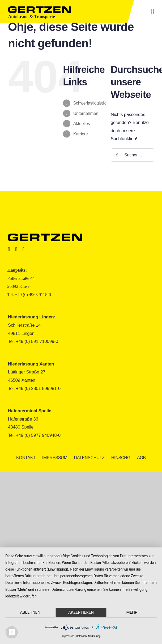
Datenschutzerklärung (88, 636)
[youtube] (23, 249)
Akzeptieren (81, 612)
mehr (132, 612)
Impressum (68, 636)
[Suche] (117, 155)
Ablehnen (30, 612)
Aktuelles (82, 124)
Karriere (81, 134)
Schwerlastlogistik (90, 103)
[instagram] (16, 249)
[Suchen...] (132, 155)
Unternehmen (86, 113)
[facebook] (9, 249)
